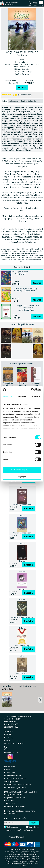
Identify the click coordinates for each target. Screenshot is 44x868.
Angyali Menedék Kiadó (14, 797)
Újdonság (8, 737)
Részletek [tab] (22, 396)
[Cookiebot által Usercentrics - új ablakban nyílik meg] (31, 390)
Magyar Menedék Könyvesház (9, 5)
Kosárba (22, 87)
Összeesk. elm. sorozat (14, 743)
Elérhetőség (10, 767)
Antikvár (8, 734)
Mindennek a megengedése (22, 470)
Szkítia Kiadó (10, 803)
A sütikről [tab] (36, 396)
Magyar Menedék (17, 837)
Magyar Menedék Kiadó (15, 795)
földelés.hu (22, 865)
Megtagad (22, 477)
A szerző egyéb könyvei (22, 324)
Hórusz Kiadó (10, 800)
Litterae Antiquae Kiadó (15, 806)
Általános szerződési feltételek (18, 784)
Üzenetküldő (10, 773)
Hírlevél (8, 770)
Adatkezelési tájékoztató (15, 787)
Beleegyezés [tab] (8, 396)
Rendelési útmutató (13, 776)
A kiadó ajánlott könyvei (22, 364)
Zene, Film (9, 731)
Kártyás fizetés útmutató (15, 778)
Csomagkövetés (11, 781)
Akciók (7, 740)
